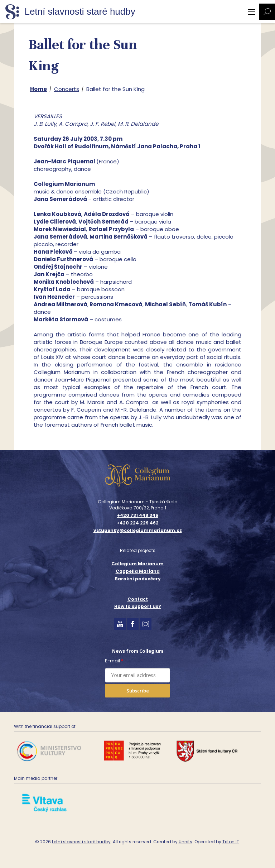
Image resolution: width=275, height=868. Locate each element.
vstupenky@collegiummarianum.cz (138, 531)
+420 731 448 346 (138, 515)
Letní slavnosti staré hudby (81, 842)
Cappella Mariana (138, 571)
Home (38, 89)
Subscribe (138, 691)
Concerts (67, 89)
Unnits (185, 842)
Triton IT (231, 842)
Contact (138, 599)
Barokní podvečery (138, 579)
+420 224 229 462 (138, 523)
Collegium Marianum (137, 564)
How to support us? (138, 606)
